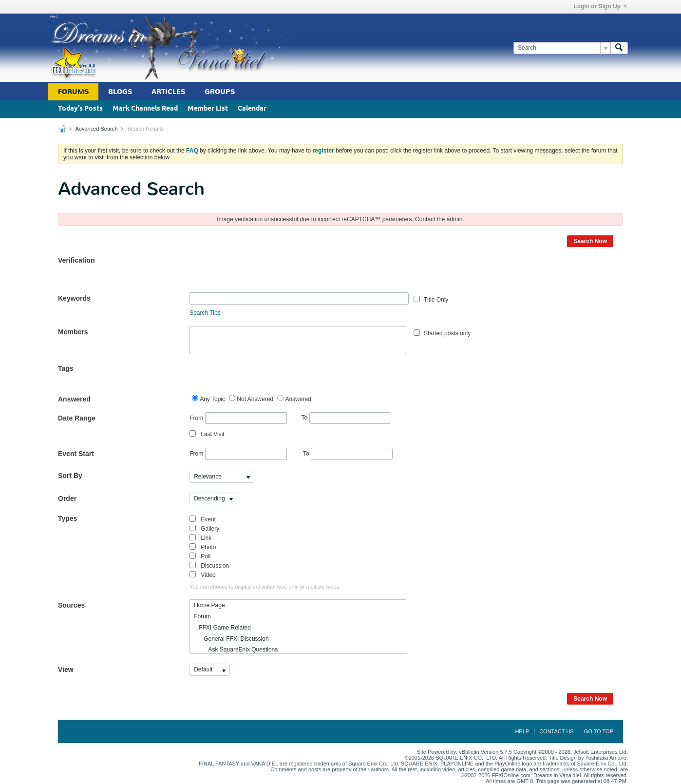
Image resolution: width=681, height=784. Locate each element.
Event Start (76, 454)
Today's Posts (80, 109)
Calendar (252, 109)
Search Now (590, 241)
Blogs (120, 92)
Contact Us (557, 731)
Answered (74, 399)
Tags (66, 368)
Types (67, 518)
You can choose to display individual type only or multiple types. (265, 587)
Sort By (70, 476)
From (238, 418)
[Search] (562, 48)
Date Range (77, 418)
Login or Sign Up (600, 6)
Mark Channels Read (145, 109)
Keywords (74, 298)
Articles (168, 92)
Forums (73, 92)
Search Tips (205, 313)
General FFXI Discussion (231, 639)
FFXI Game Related (222, 628)
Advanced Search (96, 129)
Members (73, 332)
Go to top (599, 731)
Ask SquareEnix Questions (236, 650)
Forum (202, 616)
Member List (208, 109)
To (346, 418)
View (66, 669)
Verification (76, 260)
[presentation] (264, 273)
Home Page (209, 605)
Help (522, 731)
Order (67, 498)
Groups (220, 92)
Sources (71, 605)
